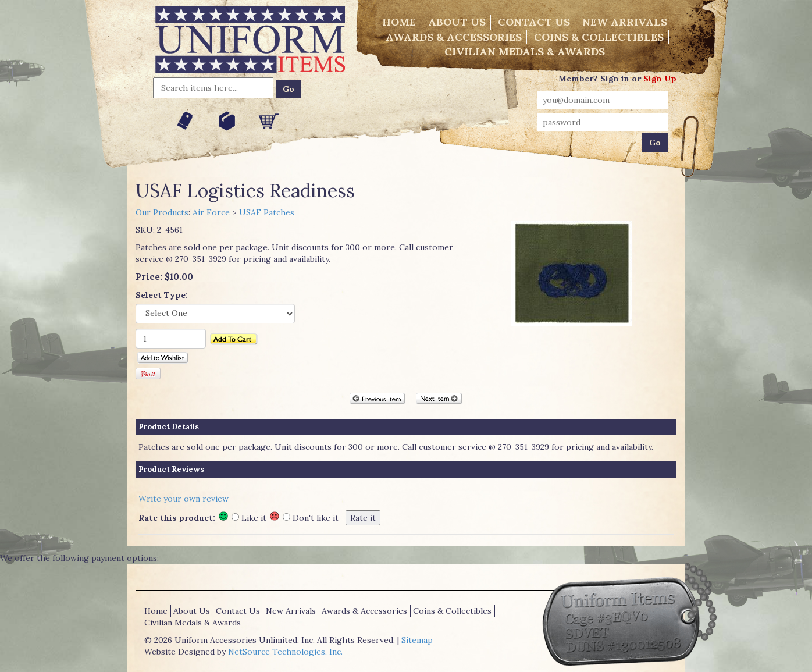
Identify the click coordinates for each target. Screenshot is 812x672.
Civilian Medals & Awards (525, 51)
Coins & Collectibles (599, 37)
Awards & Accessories (454, 37)
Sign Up (660, 79)
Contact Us (534, 22)
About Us (457, 22)
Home (399, 22)
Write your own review (184, 499)
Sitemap (417, 640)
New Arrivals (625, 22)
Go (289, 89)
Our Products (162, 212)
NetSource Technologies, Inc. (285, 652)
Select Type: (162, 295)
